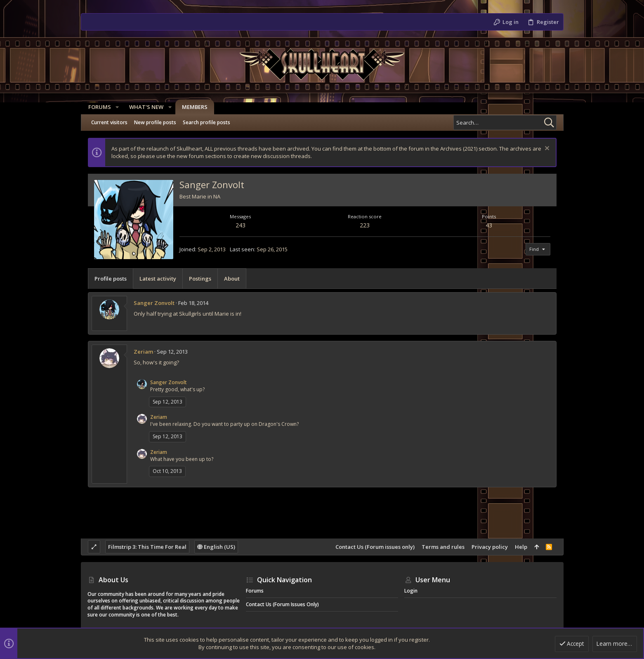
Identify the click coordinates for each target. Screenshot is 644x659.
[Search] (505, 123)
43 (489, 225)
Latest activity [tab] (158, 279)
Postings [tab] (200, 279)
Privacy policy (490, 547)
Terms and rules (443, 547)
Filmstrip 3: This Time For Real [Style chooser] (147, 547)
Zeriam (143, 352)
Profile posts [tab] (111, 279)
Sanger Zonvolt (154, 303)
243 (241, 225)
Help (521, 547)
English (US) (216, 547)
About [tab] (232, 279)
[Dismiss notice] (546, 149)
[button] (116, 107)
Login (411, 591)
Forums (255, 591)
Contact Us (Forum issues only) (375, 547)
